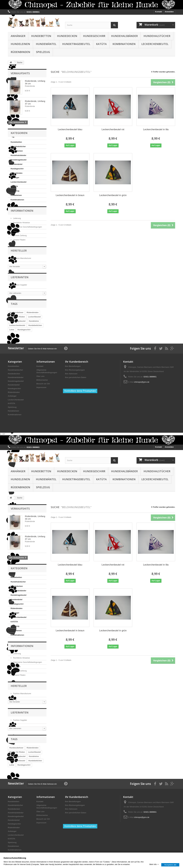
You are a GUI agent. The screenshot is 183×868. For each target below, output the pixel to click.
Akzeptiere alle (170, 865)
